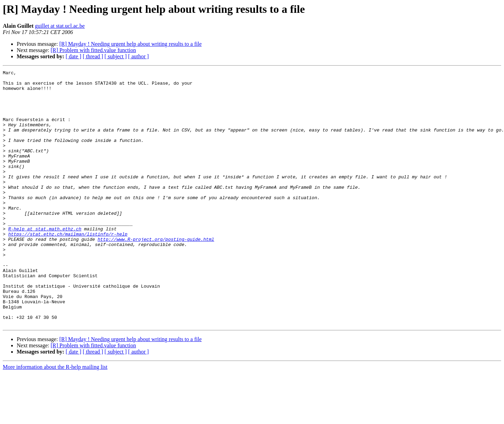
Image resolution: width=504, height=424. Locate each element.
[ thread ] (93, 56)
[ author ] (139, 56)
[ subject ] (116, 56)
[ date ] (73, 56)
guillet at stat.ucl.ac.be (60, 26)
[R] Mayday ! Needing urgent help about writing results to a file (131, 44)
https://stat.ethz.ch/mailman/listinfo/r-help (68, 267)
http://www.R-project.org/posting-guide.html (156, 273)
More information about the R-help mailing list (55, 418)
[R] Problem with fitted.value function (93, 50)
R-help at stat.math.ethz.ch (45, 261)
